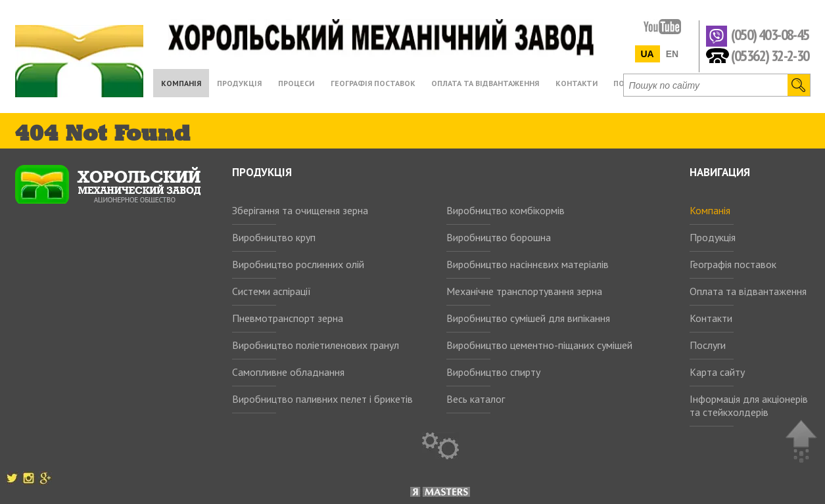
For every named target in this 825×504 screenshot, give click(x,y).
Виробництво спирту (493, 372)
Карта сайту (717, 372)
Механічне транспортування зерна (524, 291)
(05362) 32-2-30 (770, 55)
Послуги (708, 345)
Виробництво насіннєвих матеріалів (528, 264)
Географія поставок (733, 264)
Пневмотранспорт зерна (288, 318)
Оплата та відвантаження (748, 291)
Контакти (711, 318)
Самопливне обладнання (288, 372)
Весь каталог (476, 399)
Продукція (713, 237)
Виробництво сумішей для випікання (528, 318)
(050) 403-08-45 (770, 35)
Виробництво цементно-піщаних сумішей (539, 345)
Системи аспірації (271, 291)
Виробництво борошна (499, 237)
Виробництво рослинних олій (298, 264)
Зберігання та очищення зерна (300, 210)
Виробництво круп (274, 237)
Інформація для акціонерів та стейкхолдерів (749, 405)
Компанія (710, 210)
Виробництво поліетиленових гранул (316, 345)
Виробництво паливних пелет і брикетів (322, 399)
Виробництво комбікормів (506, 210)
